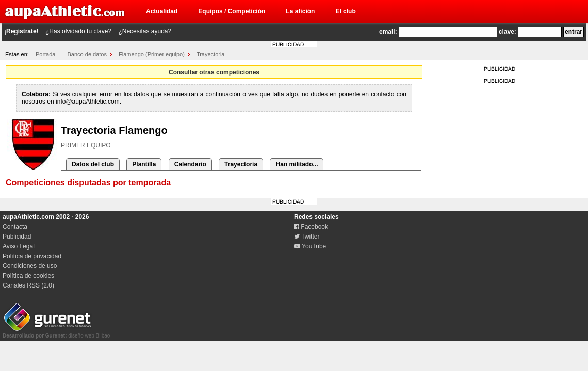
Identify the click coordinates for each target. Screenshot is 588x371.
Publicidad (17, 237)
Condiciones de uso (30, 266)
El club (345, 11)
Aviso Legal (19, 246)
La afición (300, 11)
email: (388, 32)
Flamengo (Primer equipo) (152, 54)
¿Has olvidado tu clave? (78, 31)
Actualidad (162, 11)
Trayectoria (211, 54)
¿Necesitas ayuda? (145, 31)
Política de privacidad (32, 256)
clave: (508, 32)
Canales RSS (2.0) (28, 285)
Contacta (15, 227)
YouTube (310, 246)
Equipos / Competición (232, 11)
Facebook (311, 227)
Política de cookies (28, 276)
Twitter (307, 237)
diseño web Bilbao (56, 333)
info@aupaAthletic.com (88, 102)
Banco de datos (87, 54)
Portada (46, 54)
